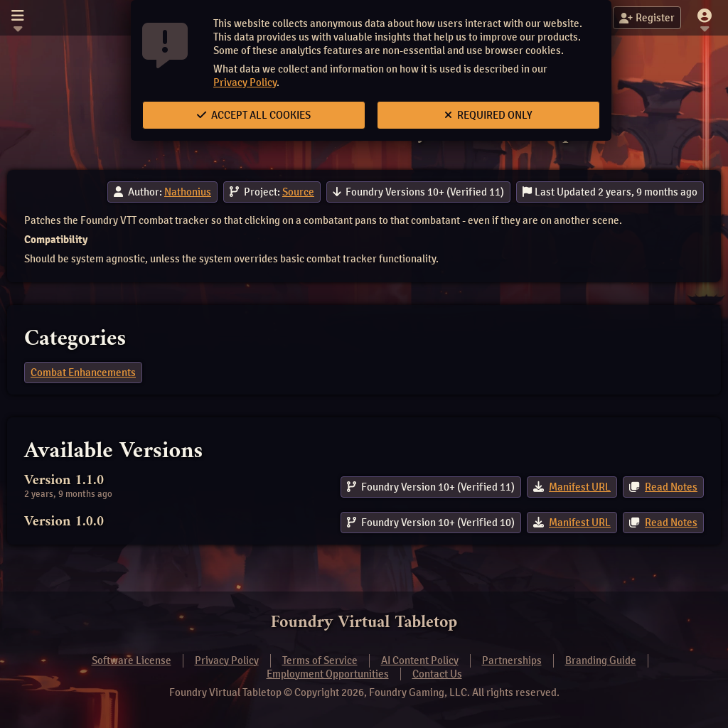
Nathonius (188, 192)
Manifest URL (580, 487)
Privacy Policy (245, 82)
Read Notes (671, 487)
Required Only (488, 115)
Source (298, 192)
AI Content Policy (420, 660)
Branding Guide (601, 660)
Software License (132, 660)
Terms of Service (320, 660)
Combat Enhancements (83, 373)
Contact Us (437, 674)
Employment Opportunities (328, 674)
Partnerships (512, 660)
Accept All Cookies (254, 115)
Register (647, 18)
